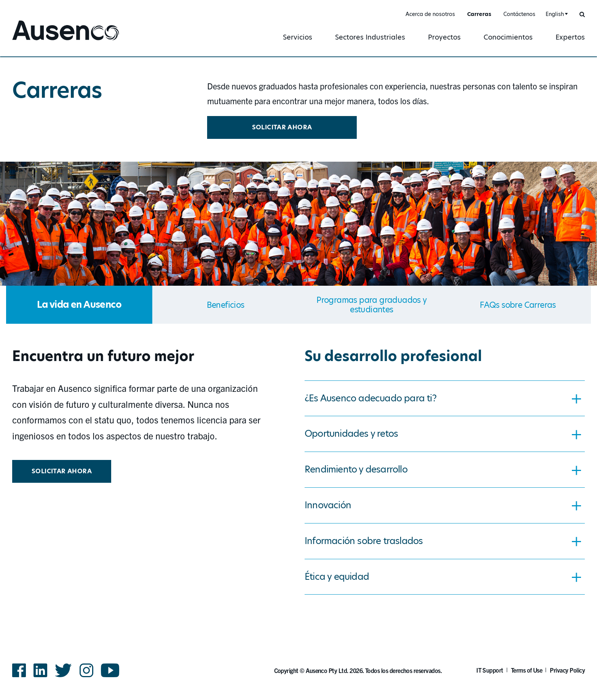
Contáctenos (519, 14)
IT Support (490, 670)
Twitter (63, 670)
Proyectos (444, 37)
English (555, 14)
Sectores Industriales (370, 37)
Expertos (570, 37)
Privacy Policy (567, 670)
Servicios (298, 37)
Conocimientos (508, 37)
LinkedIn (40, 670)
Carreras (479, 14)
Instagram (86, 670)
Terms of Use (527, 670)
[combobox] (556, 14)
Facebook (19, 670)
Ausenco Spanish (42, 41)
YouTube (110, 670)
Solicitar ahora (282, 127)
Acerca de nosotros (430, 14)
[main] (298, 329)
